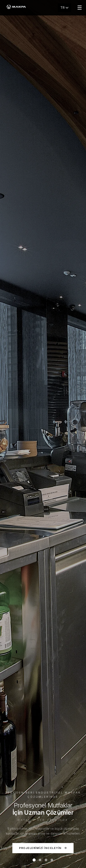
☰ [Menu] (80, 8)
